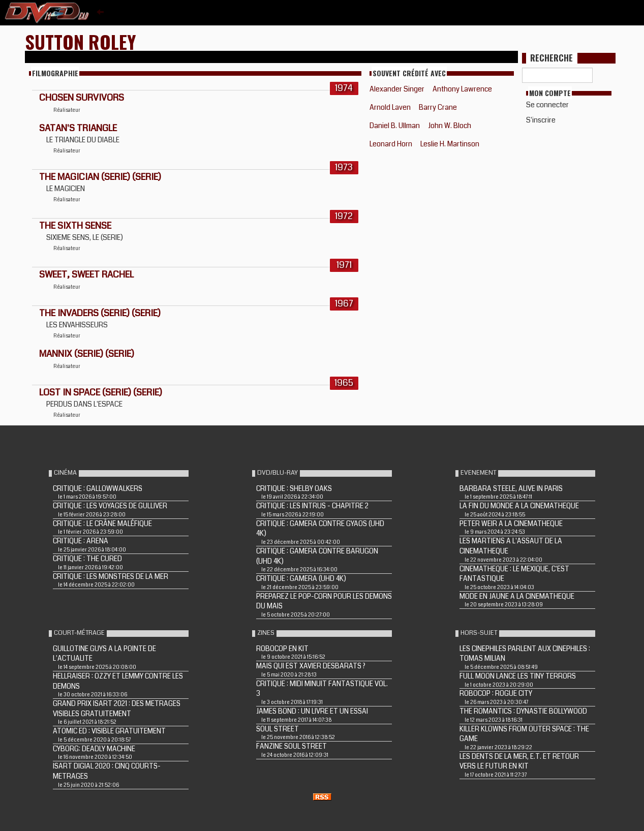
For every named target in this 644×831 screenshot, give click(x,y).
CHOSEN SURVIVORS (82, 98)
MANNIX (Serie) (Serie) (87, 354)
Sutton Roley (81, 41)
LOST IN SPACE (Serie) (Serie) (101, 392)
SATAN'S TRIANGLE (78, 128)
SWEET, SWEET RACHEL (86, 274)
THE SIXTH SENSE (75, 226)
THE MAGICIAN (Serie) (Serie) (100, 177)
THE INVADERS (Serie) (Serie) (100, 313)
